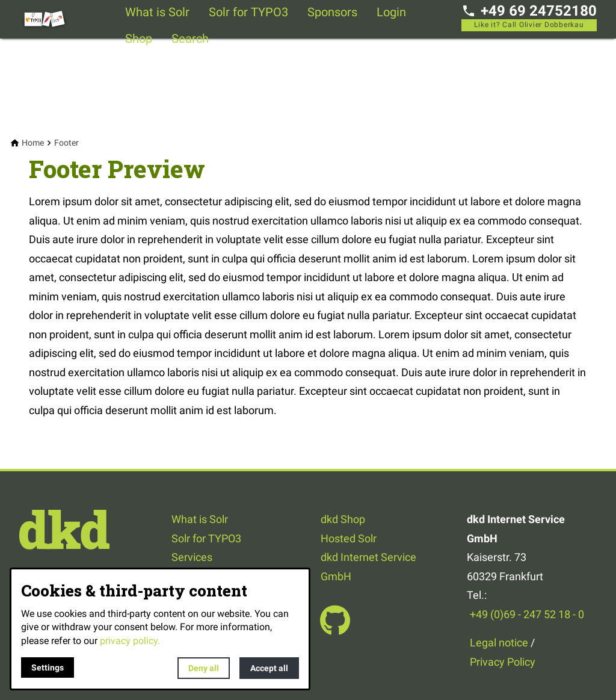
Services (192, 557)
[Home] (33, 143)
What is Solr (157, 12)
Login (391, 12)
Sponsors (332, 12)
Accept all (269, 668)
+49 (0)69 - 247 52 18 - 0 (527, 614)
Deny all (204, 668)
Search (190, 39)
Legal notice (499, 643)
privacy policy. (130, 641)
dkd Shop (343, 519)
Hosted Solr (349, 538)
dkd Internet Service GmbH (368, 567)
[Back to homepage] (67, 19)
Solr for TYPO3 (248, 12)
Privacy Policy (503, 662)
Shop (139, 39)
